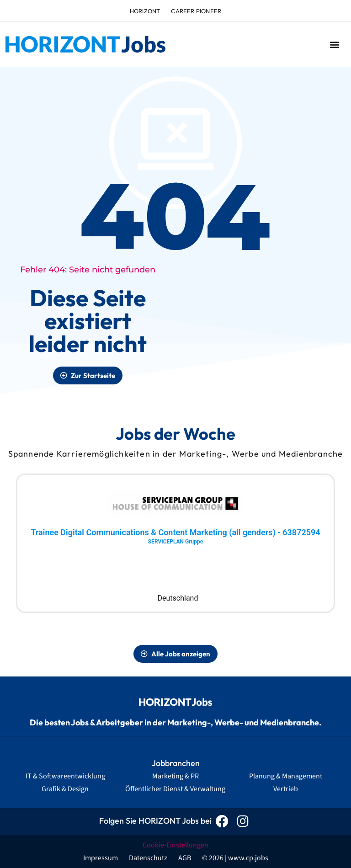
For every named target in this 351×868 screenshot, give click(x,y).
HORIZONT (145, 11)
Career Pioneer (196, 11)
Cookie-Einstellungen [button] (175, 845)
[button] (334, 45)
